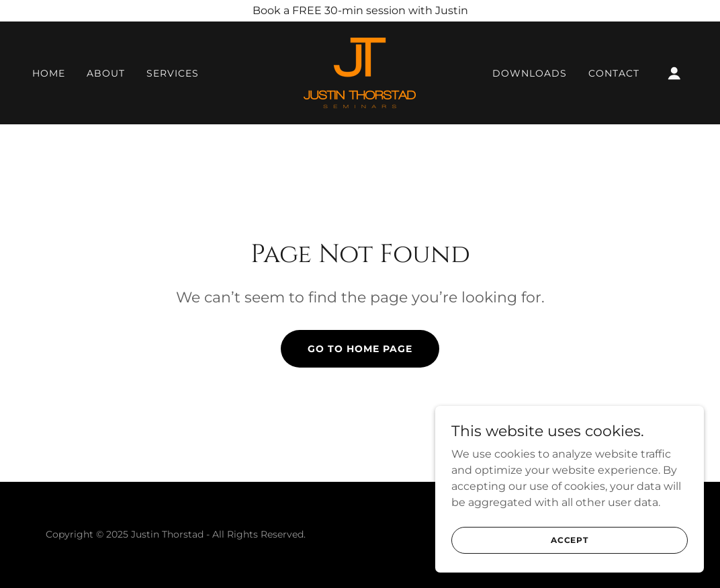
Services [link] (173, 73)
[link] (360, 72)
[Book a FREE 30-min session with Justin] (360, 11)
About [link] (106, 73)
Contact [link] (614, 73)
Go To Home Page (360, 349)
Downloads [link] (530, 73)
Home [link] (49, 73)
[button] (674, 73)
